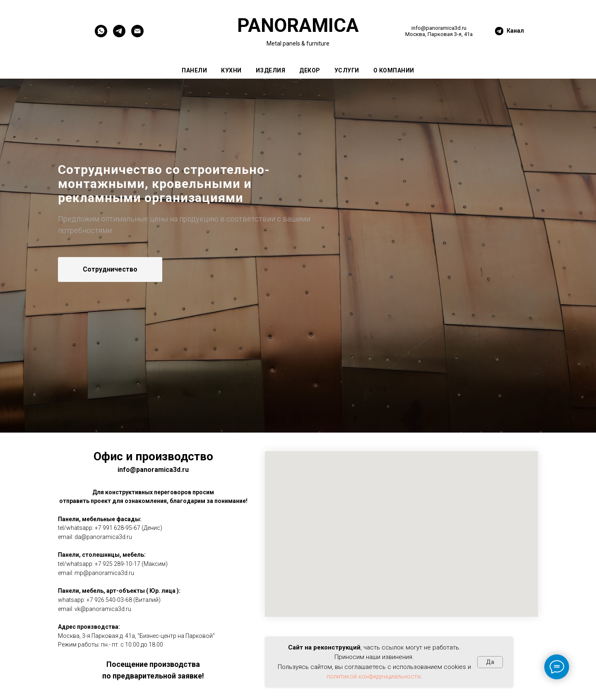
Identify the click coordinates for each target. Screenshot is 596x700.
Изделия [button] (271, 70)
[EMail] (137, 35)
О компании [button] (394, 70)
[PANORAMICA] (119, 35)
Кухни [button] (231, 70)
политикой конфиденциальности (374, 676)
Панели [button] (194, 70)
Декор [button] (310, 70)
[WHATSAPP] (101, 35)
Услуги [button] (347, 70)
